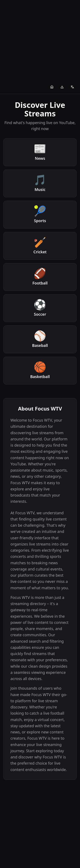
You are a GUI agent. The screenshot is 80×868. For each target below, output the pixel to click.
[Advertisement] (40, 40)
